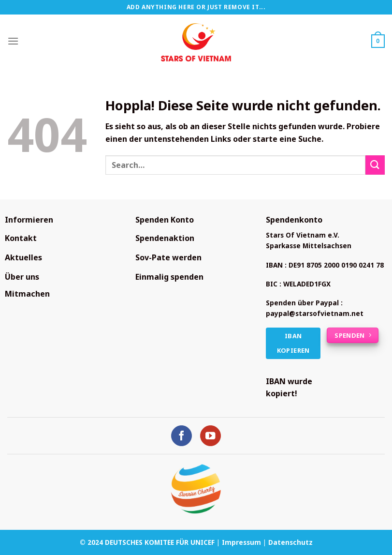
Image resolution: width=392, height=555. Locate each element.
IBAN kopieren (293, 343)
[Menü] (13, 41)
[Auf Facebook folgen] (181, 436)
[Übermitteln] (375, 165)
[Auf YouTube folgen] (211, 436)
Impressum (241, 542)
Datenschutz (290, 542)
